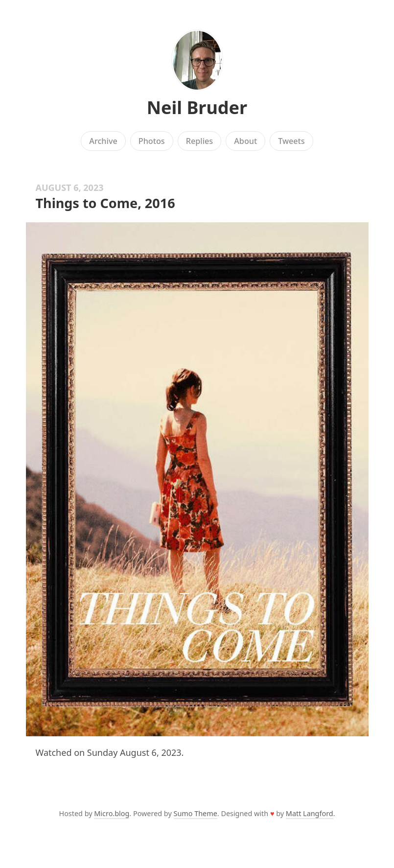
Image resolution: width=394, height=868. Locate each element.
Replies (199, 141)
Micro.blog (112, 813)
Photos (152, 141)
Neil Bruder (197, 107)
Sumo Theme (196, 813)
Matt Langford (310, 813)
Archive (103, 141)
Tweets (291, 141)
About (245, 141)
